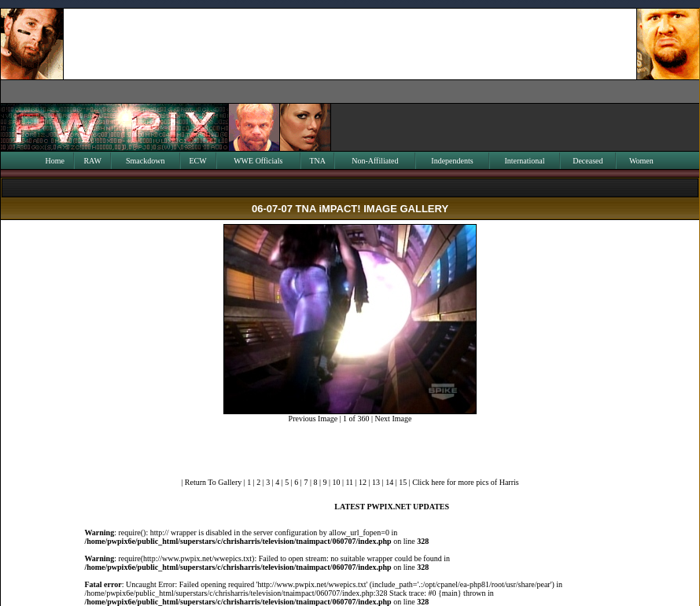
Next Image (393, 419)
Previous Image (313, 419)
